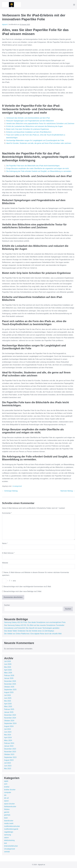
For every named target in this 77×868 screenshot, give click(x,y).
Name (5, 543)
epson (6, 801)
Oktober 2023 (9, 754)
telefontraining (9, 840)
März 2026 (8, 673)
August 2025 (9, 692)
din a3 (6, 798)
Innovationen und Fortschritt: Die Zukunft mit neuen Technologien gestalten (32, 628)
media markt (9, 823)
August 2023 (9, 760)
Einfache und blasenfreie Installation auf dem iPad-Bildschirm (29, 132)
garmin (7, 812)
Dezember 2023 (10, 749)
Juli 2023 (7, 763)
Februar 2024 (9, 743)
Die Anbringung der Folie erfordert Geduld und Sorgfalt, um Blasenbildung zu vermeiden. (39, 171)
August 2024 (9, 726)
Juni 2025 (8, 698)
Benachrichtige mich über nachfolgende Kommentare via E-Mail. (28, 587)
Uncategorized (17, 486)
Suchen (7, 605)
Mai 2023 (8, 769)
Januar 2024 (9, 746)
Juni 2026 (8, 664)
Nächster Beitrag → (68, 491)
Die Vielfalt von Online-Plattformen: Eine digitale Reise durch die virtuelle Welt (33, 634)
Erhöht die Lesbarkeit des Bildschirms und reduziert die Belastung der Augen (34, 126)
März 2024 (8, 740)
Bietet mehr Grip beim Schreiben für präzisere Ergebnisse (28, 129)
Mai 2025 (8, 701)
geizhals (7, 815)
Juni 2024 (8, 732)
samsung (8, 835)
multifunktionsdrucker (12, 826)
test (6, 843)
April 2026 (8, 670)
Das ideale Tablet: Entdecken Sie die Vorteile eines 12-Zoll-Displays (29, 631)
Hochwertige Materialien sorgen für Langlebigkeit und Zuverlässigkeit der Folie (35, 140)
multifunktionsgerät (11, 829)
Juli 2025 (7, 695)
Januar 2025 (9, 712)
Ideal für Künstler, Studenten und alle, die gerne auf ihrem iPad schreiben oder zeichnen (39, 143)
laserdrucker (9, 821)
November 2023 (10, 752)
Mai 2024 (8, 735)
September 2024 (10, 723)
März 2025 (8, 706)
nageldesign (9, 832)
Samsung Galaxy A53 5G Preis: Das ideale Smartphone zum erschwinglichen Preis (35, 622)
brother (7, 787)
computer (8, 792)
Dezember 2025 (10, 681)
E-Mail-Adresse (8, 553)
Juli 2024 (7, 729)
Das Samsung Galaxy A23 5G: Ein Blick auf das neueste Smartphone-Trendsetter (34, 625)
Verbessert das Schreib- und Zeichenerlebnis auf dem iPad (28, 118)
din (5, 795)
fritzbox (7, 809)
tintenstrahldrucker (11, 846)
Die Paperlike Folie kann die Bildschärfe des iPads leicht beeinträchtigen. (33, 166)
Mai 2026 (8, 667)
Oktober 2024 (9, 721)
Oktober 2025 (9, 687)
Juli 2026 (7, 661)
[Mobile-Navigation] (74, 5)
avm (6, 784)
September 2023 (10, 757)
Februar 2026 (9, 675)
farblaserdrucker (10, 807)
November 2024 (10, 718)
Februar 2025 (9, 709)
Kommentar (7, 513)
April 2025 (8, 704)
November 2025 (10, 684)
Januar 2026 (9, 678)
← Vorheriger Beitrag (10, 491)
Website (5, 563)
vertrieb (7, 852)
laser (6, 818)
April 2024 (8, 738)
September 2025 (10, 690)
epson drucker (9, 804)
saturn (6, 838)
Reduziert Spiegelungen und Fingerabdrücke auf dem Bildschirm (30, 121)
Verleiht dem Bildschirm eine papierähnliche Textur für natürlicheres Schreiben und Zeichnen (40, 124)
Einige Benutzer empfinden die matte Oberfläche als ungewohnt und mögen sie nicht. (38, 168)
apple (6, 781)
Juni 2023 (8, 766)
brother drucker (10, 790)
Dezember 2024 (10, 715)
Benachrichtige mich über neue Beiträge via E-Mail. (23, 591)
